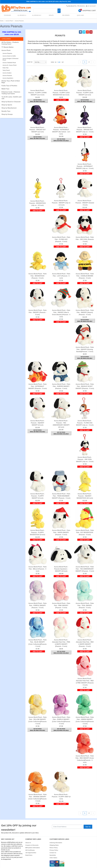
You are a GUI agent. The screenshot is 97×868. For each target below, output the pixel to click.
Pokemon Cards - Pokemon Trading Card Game (11, 93)
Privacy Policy (54, 850)
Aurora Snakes (7, 73)
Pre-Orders (65, 16)
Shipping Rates (54, 845)
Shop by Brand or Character (11, 102)
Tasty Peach (6, 70)
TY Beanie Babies (8, 47)
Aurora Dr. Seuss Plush (10, 65)
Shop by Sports (7, 105)
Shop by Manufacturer (9, 108)
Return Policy (54, 848)
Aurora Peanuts (7, 75)
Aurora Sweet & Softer (9, 56)
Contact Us (53, 853)
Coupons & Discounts (32, 845)
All (63, 62)
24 (56, 62)
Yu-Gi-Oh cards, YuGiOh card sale (11, 98)
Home (2, 21)
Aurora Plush (9, 21)
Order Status (53, 858)
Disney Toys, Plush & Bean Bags (11, 82)
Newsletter (53, 855)
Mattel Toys (5, 89)
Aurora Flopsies (7, 53)
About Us (28, 843)
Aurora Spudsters (8, 78)
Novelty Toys (6, 111)
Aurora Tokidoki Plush (9, 63)
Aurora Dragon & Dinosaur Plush (11, 59)
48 (59, 62)
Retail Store (29, 855)
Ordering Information (56, 843)
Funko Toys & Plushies (9, 86)
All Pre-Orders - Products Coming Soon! (10, 43)
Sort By (30, 62)
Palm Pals (6, 68)
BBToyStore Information (33, 848)
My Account (91, 6)
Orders (81, 6)
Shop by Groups (7, 114)
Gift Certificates (30, 850)
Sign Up (88, 827)
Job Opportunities (31, 853)
